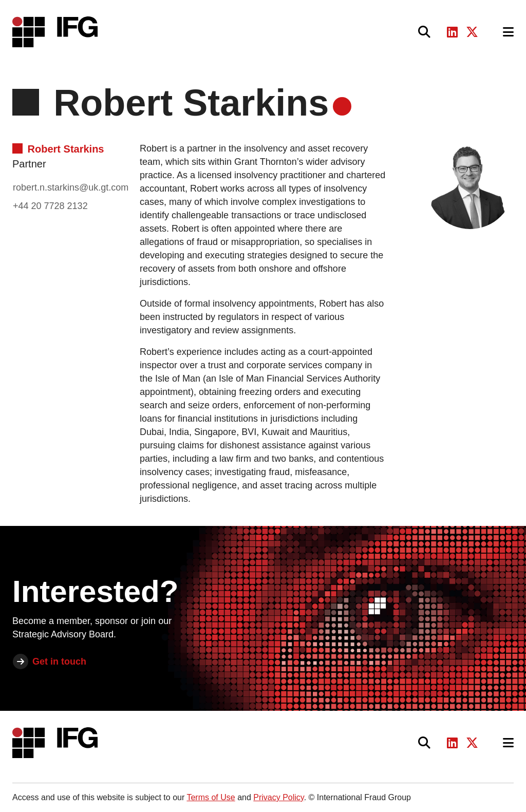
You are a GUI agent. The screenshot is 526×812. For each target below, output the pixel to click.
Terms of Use (211, 797)
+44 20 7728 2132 (50, 206)
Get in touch (59, 662)
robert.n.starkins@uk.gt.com (71, 187)
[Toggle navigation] (508, 32)
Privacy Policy (278, 797)
